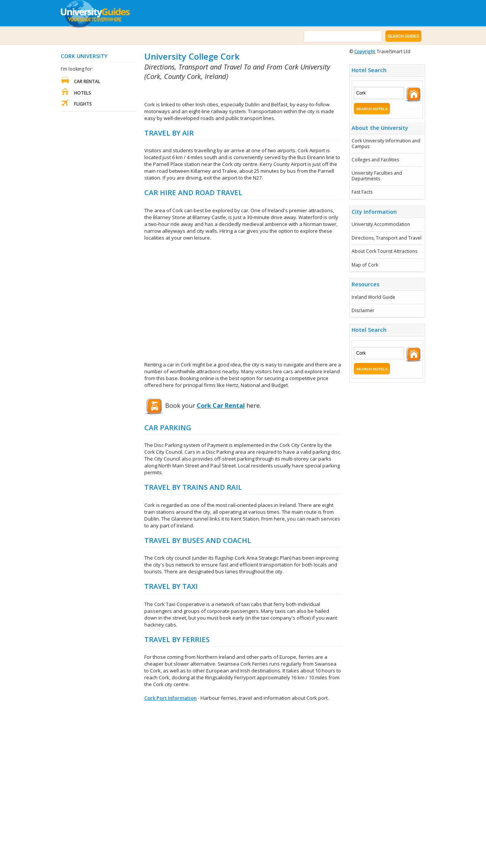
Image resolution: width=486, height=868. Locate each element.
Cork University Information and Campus (386, 143)
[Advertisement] (233, 91)
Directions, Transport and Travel (387, 238)
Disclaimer (363, 310)
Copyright (365, 51)
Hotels (83, 93)
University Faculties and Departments (377, 176)
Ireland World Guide (373, 297)
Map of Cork (365, 265)
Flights (83, 104)
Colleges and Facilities (375, 160)
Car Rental (87, 81)
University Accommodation (381, 224)
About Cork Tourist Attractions (384, 251)
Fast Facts (362, 192)
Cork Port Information (170, 698)
